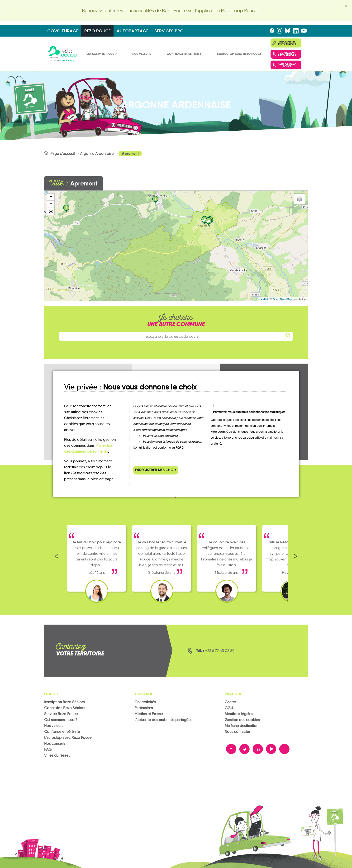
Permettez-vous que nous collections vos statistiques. (250, 412)
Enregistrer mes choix (156, 470)
